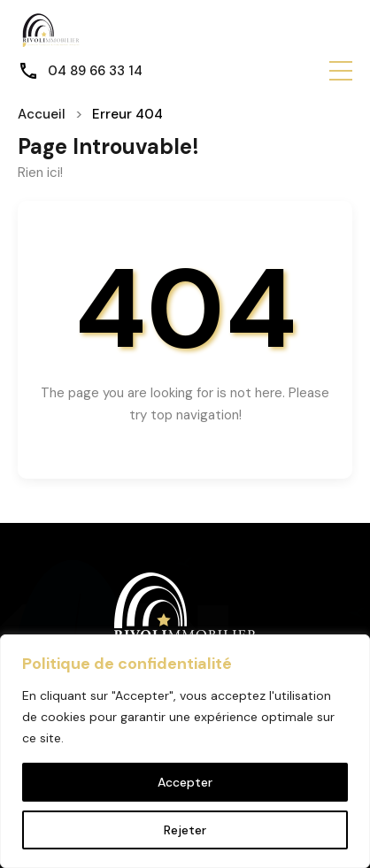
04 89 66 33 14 (95, 71)
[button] (341, 71)
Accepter (185, 782)
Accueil (42, 114)
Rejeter (185, 830)
